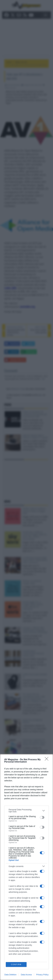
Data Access (26, 975)
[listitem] (26, 811)
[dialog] (26, 867)
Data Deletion (11, 975)
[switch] (42, 817)
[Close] (47, 760)
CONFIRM (16, 965)
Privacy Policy (42, 975)
